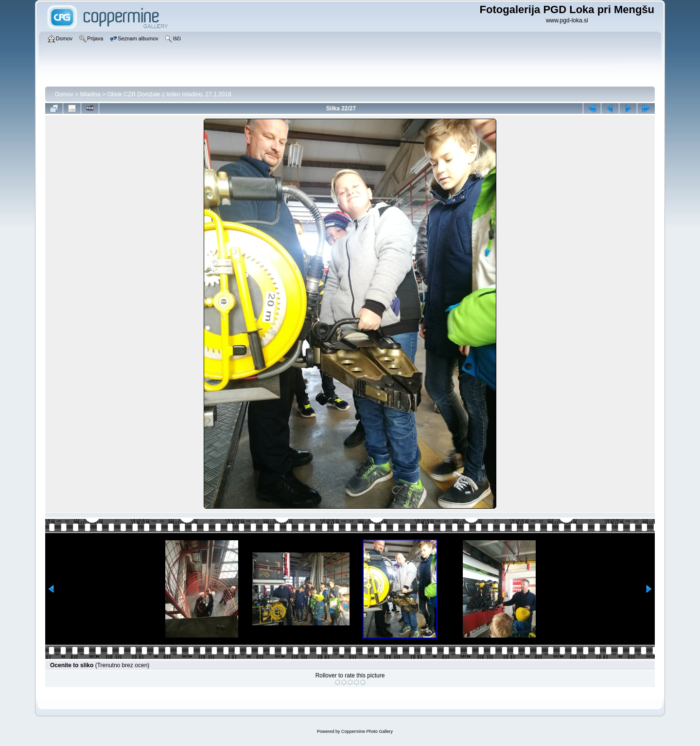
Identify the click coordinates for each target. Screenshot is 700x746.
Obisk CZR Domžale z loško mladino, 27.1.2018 (169, 94)
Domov (64, 94)
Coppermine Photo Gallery (367, 731)
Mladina (90, 94)
